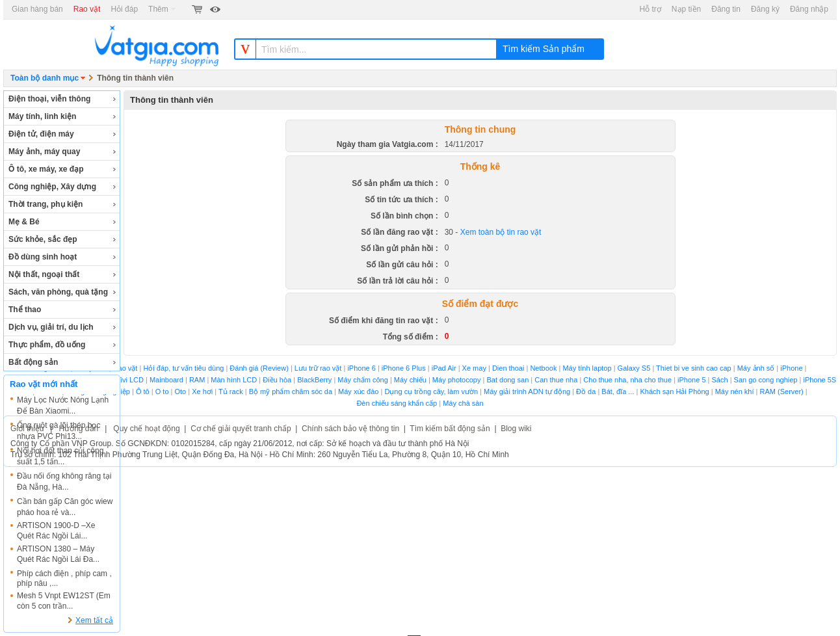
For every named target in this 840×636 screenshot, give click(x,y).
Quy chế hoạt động (146, 429)
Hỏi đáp (124, 9)
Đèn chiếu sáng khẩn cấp (397, 403)
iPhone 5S (820, 380)
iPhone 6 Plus (404, 368)
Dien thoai (508, 368)
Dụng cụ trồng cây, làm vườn (431, 391)
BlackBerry (314, 380)
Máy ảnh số (756, 368)
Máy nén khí (735, 391)
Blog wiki (516, 429)
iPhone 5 (691, 380)
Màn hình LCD (234, 380)
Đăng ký (765, 9)
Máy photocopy (457, 380)
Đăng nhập (809, 9)
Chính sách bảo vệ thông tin (350, 429)
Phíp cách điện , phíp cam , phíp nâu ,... (64, 578)
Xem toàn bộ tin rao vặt (501, 232)
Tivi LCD (130, 380)
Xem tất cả (94, 620)
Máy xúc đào (358, 391)
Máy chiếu (410, 380)
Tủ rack (231, 391)
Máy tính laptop (587, 368)
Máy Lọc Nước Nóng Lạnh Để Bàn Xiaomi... (63, 405)
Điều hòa (277, 380)
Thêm (162, 9)
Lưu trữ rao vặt (318, 368)
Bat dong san (507, 380)
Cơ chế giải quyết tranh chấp (241, 429)
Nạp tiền (686, 9)
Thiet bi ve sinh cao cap (694, 368)
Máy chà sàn (463, 403)
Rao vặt (87, 9)
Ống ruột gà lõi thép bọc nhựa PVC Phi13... (59, 431)
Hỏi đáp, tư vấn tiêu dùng (183, 368)
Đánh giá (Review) (259, 368)
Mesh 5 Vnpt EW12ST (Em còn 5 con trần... (64, 601)
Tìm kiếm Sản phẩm (544, 49)
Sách (720, 380)
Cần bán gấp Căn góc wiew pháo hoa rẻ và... (65, 507)
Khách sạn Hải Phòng (674, 391)
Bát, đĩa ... (618, 391)
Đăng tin (726, 9)
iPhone (791, 368)
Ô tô (143, 391)
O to (162, 391)
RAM (197, 380)
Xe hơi (202, 391)
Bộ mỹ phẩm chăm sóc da (291, 391)
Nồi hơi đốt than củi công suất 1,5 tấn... (60, 456)
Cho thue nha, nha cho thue (627, 380)
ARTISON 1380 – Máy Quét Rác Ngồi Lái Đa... (58, 554)
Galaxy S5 (634, 368)
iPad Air (444, 368)
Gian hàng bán (37, 9)
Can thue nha (556, 380)
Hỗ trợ (650, 9)
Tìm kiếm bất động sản (450, 429)
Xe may (475, 368)
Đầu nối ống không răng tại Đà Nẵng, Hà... (64, 482)
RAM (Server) (782, 391)
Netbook (543, 368)
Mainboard (166, 380)
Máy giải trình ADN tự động (527, 391)
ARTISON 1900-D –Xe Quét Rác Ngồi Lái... (56, 531)
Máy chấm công (363, 380)
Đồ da (586, 391)
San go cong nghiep (766, 380)
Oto (181, 391)
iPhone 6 (361, 368)
